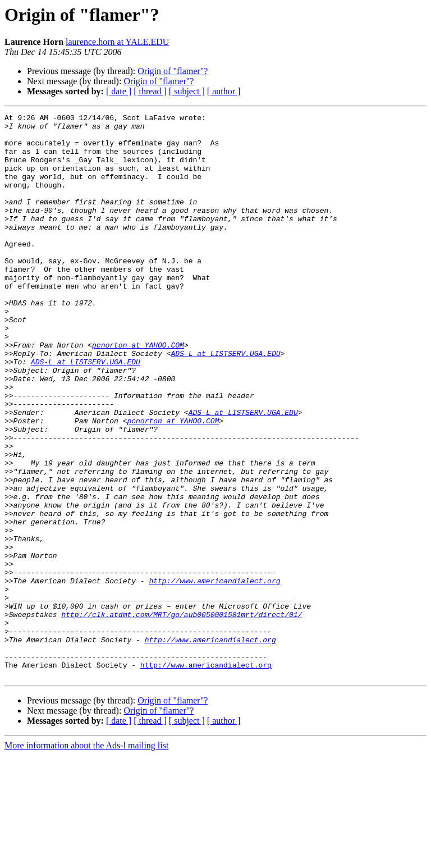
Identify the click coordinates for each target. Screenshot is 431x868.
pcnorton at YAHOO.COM (138, 392)
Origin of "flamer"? (173, 71)
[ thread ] (150, 91)
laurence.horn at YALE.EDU (117, 42)
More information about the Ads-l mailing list (86, 858)
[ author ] (224, 91)
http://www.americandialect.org (214, 675)
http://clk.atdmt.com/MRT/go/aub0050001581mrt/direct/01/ (182, 715)
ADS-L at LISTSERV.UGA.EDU (225, 402)
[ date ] (119, 91)
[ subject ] (187, 91)
